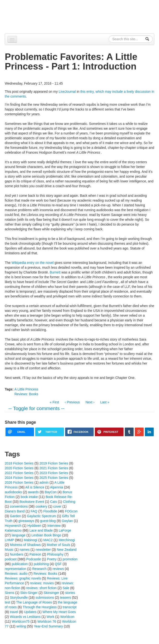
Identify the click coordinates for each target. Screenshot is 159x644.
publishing (41, 564)
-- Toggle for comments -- (36, 408)
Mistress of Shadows (25, 545)
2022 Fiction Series (19, 473)
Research (39, 569)
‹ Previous (72, 402)
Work (50, 617)
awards (33, 492)
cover (57, 506)
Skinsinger (51, 593)
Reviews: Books (26, 394)
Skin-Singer (29, 593)
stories (70, 593)
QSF (58, 564)
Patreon (35, 554)
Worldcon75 (21, 621)
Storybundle (19, 598)
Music (9, 550)
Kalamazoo (13, 530)
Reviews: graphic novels (23, 578)
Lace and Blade (41, 530)
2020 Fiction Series (19, 468)
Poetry (52, 559)
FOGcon (71, 511)
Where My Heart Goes (59, 612)
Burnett (55, 272)
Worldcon (67, 617)
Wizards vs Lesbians (25, 617)
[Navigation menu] (12, 39)
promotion (70, 559)
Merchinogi (67, 540)
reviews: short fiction (41, 588)
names (24, 550)
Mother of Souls (58, 545)
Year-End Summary (48, 626)
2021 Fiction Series (54, 468)
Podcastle (34, 559)
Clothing (69, 502)
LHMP (9, 540)
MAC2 (48, 540)
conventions (19, 506)
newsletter (43, 550)
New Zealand (67, 550)
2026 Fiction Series (19, 482)
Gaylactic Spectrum (42, 516)
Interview (54, 526)
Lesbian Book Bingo (46, 535)
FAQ (34, 511)
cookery (41, 506)
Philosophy (55, 554)
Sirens (10, 593)
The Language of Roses (34, 602)
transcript (70, 607)
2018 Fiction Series (19, 463)
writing (21, 626)
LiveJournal (67, 92)
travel (14, 612)
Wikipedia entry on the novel (33, 263)
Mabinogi (31, 540)
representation (16, 569)
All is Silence (35, 487)
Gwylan (67, 521)
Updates (30, 612)
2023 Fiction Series (54, 473)
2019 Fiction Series (54, 463)
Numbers (17, 554)
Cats (54, 502)
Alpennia (29, 16)
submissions (45, 598)
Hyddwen (34, 526)
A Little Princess (26, 389)
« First (54, 402)
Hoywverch (13, 526)
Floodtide (50, 511)
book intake (29, 497)
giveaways (26, 521)
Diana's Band (15, 511)
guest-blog (48, 521)
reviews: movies (42, 583)
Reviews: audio (16, 574)
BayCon (51, 492)
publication (20, 564)
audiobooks (13, 492)
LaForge (65, 530)
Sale (66, 588)
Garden (15, 516)
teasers (65, 598)
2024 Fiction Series (19, 478)
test (8, 602)
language (19, 535)
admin (44, 482)
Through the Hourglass (40, 607)
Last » (105, 402)
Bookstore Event (32, 502)
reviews (58, 569)
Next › (90, 402)
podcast (11, 559)
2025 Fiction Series (54, 478)
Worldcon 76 (47, 621)
